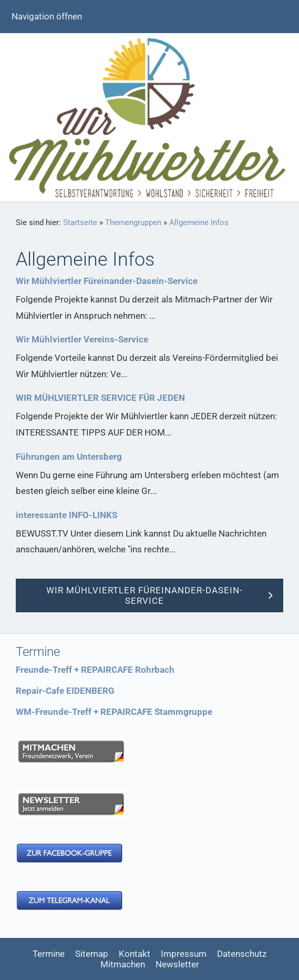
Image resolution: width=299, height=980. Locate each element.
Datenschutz (242, 954)
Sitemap (92, 954)
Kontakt (135, 954)
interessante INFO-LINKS (66, 515)
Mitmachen (123, 964)
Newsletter (177, 964)
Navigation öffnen (47, 16)
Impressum (184, 954)
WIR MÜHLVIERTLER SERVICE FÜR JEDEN (100, 398)
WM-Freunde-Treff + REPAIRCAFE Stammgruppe (114, 712)
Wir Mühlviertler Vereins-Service (82, 339)
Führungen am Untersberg (69, 457)
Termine (49, 954)
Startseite (80, 223)
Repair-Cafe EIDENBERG (65, 691)
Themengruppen (133, 223)
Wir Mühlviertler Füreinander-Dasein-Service (107, 281)
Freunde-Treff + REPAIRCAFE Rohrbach (95, 670)
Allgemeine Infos (199, 223)
